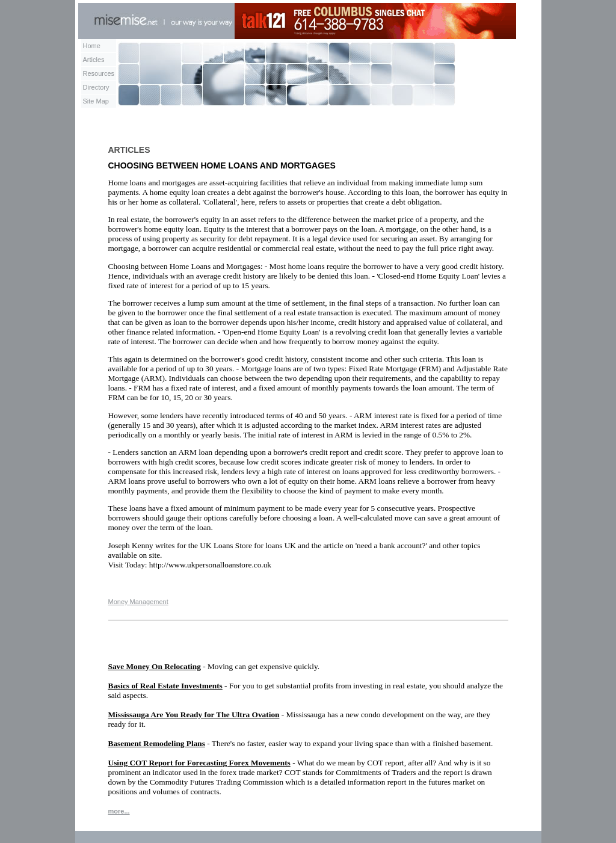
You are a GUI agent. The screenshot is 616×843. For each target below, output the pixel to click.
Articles (94, 60)
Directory (96, 87)
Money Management (138, 602)
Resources (99, 73)
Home (92, 46)
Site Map (96, 101)
